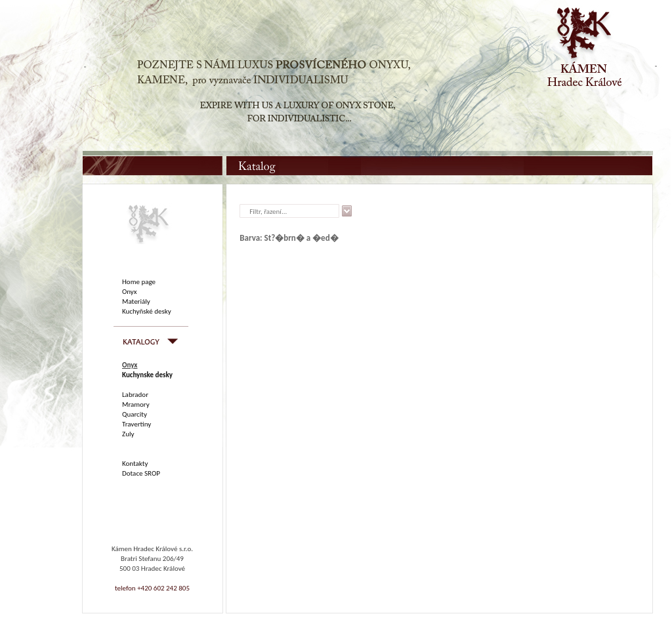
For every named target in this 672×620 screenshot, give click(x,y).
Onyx (130, 292)
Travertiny (136, 424)
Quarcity (135, 414)
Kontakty (135, 464)
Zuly (128, 434)
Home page (139, 282)
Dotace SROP (141, 473)
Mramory (136, 404)
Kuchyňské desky (147, 311)
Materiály (136, 301)
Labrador (135, 395)
